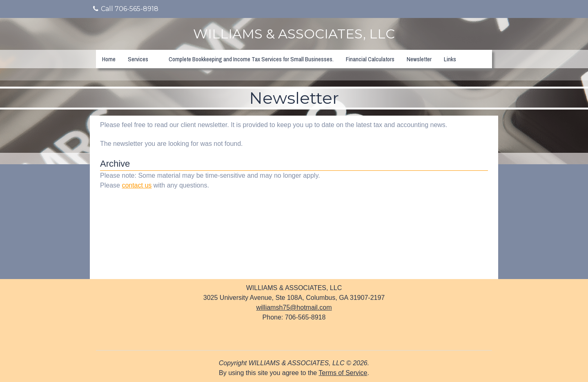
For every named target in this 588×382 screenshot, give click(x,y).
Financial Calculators (370, 59)
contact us (137, 185)
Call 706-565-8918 (126, 9)
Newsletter (419, 59)
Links (450, 59)
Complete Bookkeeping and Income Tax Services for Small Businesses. (251, 59)
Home (109, 59)
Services (138, 59)
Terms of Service (343, 373)
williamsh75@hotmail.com (294, 307)
